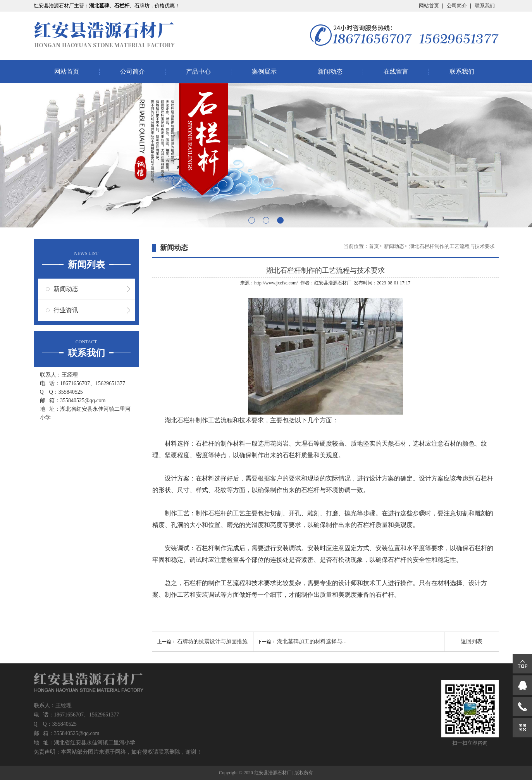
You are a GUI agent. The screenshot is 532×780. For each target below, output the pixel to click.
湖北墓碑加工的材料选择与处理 (315, 641)
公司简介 (457, 6)
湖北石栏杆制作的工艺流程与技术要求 (452, 246)
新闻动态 (330, 71)
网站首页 (429, 6)
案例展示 (264, 71)
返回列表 (472, 641)
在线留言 (396, 71)
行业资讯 (66, 310)
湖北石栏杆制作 (186, 420)
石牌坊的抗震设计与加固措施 (212, 641)
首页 (374, 246)
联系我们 (485, 6)
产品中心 (198, 71)
